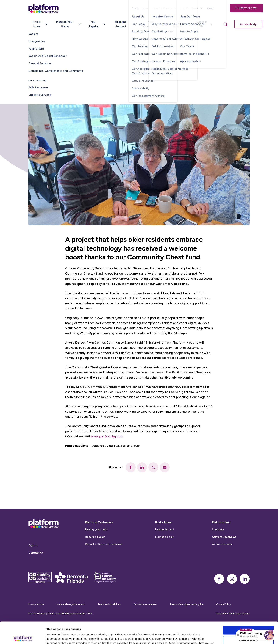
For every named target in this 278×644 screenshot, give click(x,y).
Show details (186, 637)
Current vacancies (224, 554)
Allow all (248, 608)
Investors (218, 547)
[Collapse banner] (238, 635)
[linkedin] (142, 467)
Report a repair (95, 554)
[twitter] (153, 467)
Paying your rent (96, 547)
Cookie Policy (99, 625)
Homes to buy (164, 554)
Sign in (33, 563)
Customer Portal (246, 8)
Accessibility (248, 24)
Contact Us (36, 570)
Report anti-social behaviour (104, 562)
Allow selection (248, 619)
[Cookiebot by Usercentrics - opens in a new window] (23, 637)
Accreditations (222, 562)
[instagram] (232, 596)
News (210, 8)
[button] (269, 635)
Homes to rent (165, 547)
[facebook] (131, 467)
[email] (165, 467)
